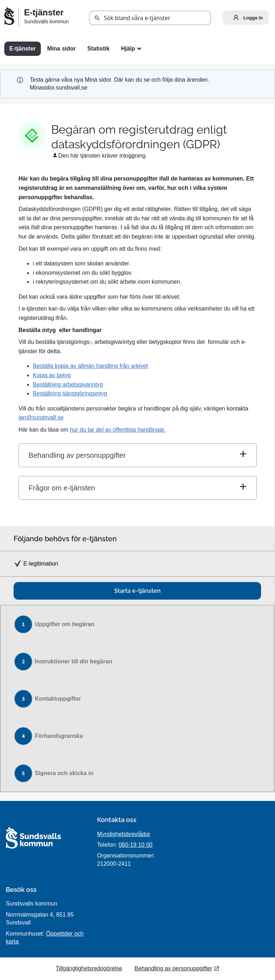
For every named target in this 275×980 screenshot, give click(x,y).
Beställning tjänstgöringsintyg (70, 393)
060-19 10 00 (135, 845)
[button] (97, 18)
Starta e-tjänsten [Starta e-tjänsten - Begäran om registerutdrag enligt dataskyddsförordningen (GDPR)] (137, 591)
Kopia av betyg (52, 375)
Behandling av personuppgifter (77, 455)
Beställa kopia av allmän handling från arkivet (90, 366)
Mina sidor (62, 49)
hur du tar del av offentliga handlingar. (118, 430)
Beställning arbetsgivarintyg (68, 385)
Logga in (246, 18)
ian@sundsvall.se (41, 417)
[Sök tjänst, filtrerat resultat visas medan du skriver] (150, 18)
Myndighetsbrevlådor (124, 834)
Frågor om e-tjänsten (62, 488)
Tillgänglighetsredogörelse (89, 968)
